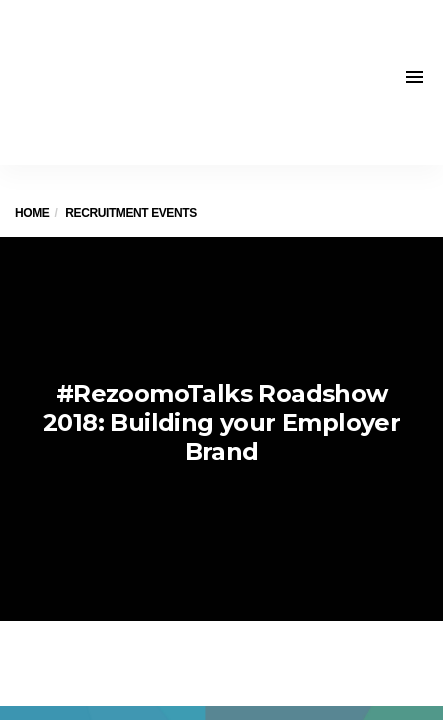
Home (32, 213)
